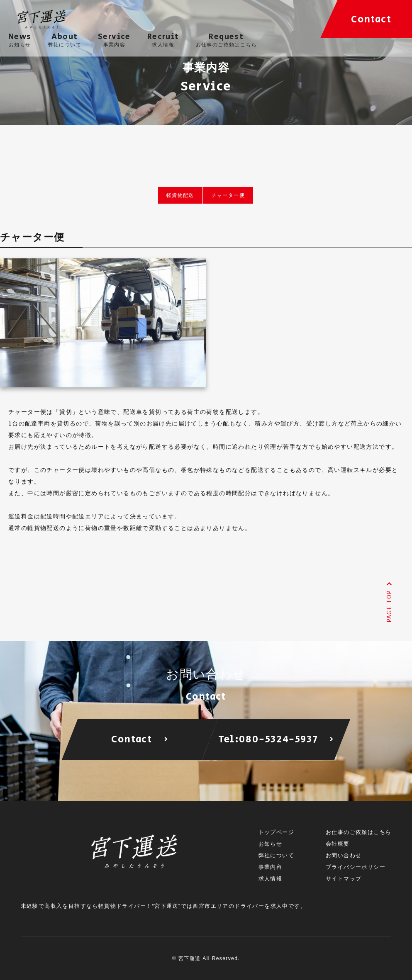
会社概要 (338, 844)
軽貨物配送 (180, 195)
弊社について (276, 855)
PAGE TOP (389, 602)
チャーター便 (228, 195)
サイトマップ (344, 879)
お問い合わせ (344, 855)
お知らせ (271, 844)
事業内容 (271, 867)
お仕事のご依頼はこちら (358, 832)
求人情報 (271, 879)
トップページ (276, 832)
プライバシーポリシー (356, 867)
